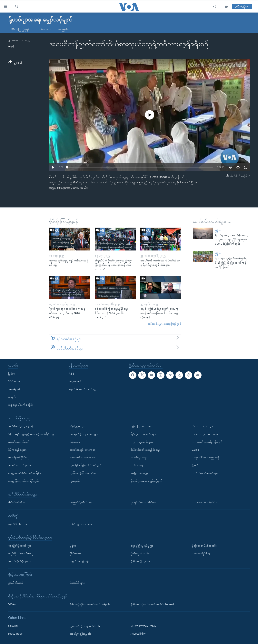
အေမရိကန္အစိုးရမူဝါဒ (80, 634)
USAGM (13, 626)
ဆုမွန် (11, 46)
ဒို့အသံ (195, 465)
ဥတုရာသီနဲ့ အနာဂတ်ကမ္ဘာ (84, 434)
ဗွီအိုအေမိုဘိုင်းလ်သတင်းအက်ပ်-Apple (90, 604)
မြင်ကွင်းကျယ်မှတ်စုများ (144, 434)
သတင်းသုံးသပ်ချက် (19, 442)
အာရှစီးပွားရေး (139, 457)
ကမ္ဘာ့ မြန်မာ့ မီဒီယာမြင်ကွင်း (23, 481)
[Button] (15, 63)
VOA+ (12, 604)
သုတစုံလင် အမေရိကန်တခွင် (207, 442)
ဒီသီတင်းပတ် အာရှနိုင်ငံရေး (145, 450)
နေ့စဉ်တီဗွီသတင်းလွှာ (20, 546)
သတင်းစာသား (43, 29)
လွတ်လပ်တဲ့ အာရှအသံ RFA (85, 626)
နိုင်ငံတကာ (14, 381)
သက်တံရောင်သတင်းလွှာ (205, 473)
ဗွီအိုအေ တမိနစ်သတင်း (204, 546)
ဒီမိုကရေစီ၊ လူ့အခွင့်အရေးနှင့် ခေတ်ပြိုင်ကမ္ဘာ (32, 434)
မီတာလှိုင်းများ (77, 583)
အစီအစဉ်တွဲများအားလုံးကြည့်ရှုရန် (164, 324)
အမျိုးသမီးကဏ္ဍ (139, 473)
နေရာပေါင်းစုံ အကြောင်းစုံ (206, 457)
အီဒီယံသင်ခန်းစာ (17, 502)
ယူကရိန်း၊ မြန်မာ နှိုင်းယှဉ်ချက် (85, 465)
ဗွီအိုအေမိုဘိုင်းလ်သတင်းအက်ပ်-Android (152, 604)
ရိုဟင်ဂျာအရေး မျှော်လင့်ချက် (146, 481)
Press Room (16, 634)
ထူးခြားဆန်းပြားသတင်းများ (84, 473)
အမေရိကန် (14, 389)
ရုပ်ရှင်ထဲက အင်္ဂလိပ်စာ (143, 502)
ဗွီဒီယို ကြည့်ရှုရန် (20, 29)
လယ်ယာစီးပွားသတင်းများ (83, 457)
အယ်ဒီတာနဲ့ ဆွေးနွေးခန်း (21, 426)
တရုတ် (12, 397)
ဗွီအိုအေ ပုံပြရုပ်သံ (140, 561)
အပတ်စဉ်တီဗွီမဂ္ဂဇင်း (20, 561)
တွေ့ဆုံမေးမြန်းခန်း (79, 561)
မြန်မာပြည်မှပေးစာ (141, 426)
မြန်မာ (218, 230)
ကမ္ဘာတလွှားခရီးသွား (142, 442)
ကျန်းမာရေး (137, 465)
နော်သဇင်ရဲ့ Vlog (201, 553)
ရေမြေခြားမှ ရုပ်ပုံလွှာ (142, 546)
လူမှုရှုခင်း (74, 481)
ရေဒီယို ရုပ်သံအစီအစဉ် (21, 553)
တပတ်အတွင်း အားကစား (83, 450)
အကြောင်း (63, 29)
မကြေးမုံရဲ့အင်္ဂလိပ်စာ (81, 502)
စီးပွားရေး (75, 442)
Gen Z (196, 450)
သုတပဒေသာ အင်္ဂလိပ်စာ (205, 502)
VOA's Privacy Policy (143, 626)
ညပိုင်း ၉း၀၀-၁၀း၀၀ (81, 524)
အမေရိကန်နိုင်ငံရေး (19, 457)
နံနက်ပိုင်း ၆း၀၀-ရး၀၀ (20, 524)
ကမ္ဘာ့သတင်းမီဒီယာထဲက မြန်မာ (25, 473)
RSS (71, 374)
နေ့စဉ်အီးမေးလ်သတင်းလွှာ (83, 389)
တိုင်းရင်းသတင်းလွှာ (202, 426)
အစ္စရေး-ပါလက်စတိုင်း (20, 405)
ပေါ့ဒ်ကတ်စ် (75, 381)
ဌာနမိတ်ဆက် (16, 583)
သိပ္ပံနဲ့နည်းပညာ (78, 426)
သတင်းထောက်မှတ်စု (20, 465)
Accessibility (138, 634)
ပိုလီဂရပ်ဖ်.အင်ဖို (140, 553)
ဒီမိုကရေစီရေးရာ (17, 450)
